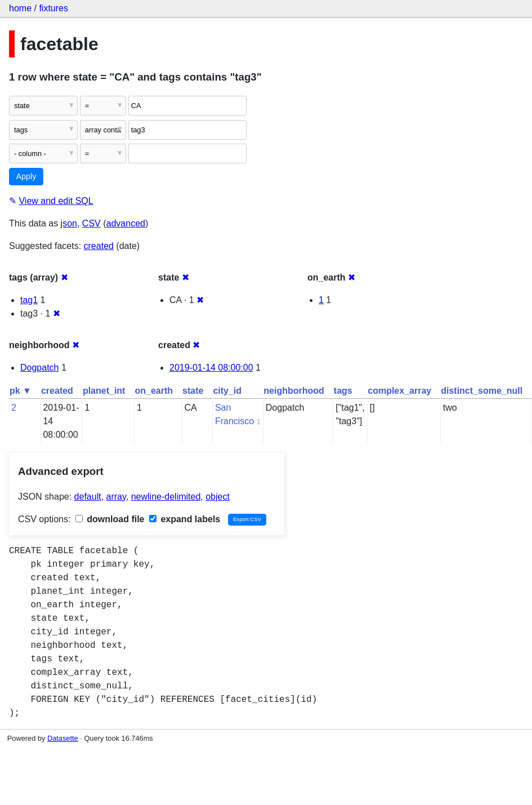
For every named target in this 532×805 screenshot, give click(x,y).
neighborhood (294, 391)
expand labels (185, 519)
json (69, 223)
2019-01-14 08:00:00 (211, 368)
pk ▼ (21, 391)
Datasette (63, 738)
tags (343, 391)
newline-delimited (166, 497)
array (116, 497)
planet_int (104, 391)
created (99, 246)
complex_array (399, 391)
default (88, 497)
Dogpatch (40, 368)
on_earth (154, 391)
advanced (126, 223)
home (20, 8)
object (218, 497)
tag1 (29, 300)
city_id (227, 391)
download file (110, 519)
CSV (91, 223)
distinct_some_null (482, 391)
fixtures (53, 8)
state (193, 391)
